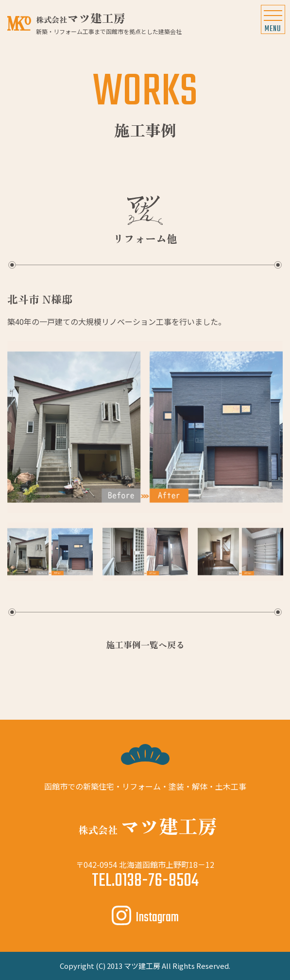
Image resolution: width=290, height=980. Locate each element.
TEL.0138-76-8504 (145, 881)
